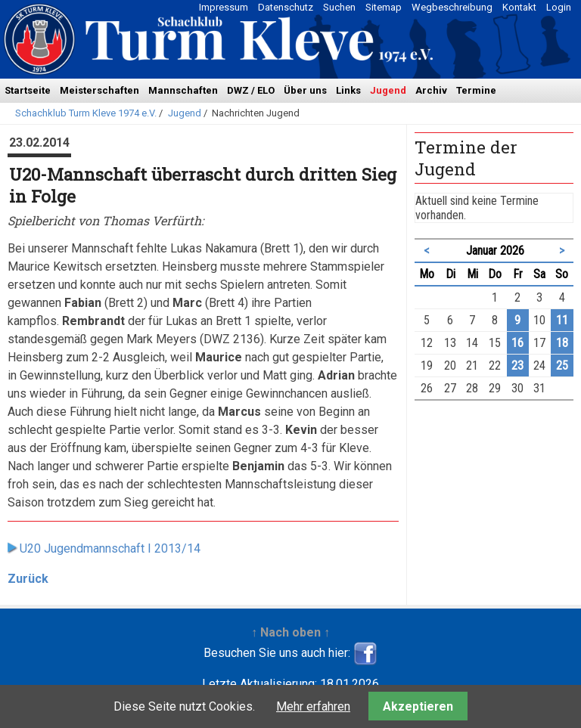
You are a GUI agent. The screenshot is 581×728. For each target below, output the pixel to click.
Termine (476, 90)
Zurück (28, 579)
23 (517, 366)
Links (348, 90)
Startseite (28, 90)
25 (562, 366)
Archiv (431, 90)
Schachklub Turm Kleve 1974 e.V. (86, 113)
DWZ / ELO (251, 90)
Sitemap (384, 7)
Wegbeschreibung (452, 7)
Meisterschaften (99, 90)
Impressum (224, 7)
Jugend (388, 90)
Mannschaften (183, 90)
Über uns (305, 90)
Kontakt (519, 7)
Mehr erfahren (313, 706)
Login (559, 7)
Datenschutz (286, 7)
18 (562, 343)
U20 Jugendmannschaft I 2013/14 (110, 548)
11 (562, 320)
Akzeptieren (418, 706)
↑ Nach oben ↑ (290, 632)
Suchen (339, 7)
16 (517, 343)
